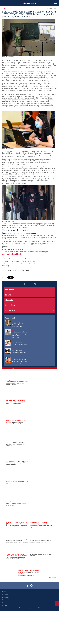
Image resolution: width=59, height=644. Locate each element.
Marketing (5, 594)
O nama (4, 592)
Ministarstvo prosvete (23, 270)
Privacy (4, 603)
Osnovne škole (11, 310)
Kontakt (5, 605)
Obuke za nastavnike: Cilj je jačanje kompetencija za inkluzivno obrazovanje (20, 335)
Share (4, 277)
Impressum (6, 597)
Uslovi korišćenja (7, 600)
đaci (9, 270)
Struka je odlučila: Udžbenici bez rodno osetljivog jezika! (18, 325)
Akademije (9, 300)
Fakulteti (9, 295)
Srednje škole (10, 305)
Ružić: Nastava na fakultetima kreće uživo (19, 344)
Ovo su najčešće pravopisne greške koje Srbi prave (19, 352)
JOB (13, 270)
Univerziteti (9, 290)
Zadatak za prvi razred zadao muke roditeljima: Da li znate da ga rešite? (19, 361)
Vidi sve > (51, 318)
